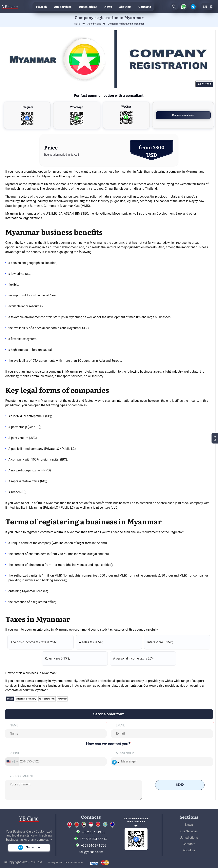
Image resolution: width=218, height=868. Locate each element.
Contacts (145, 7)
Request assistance (189, 115)
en (205, 6)
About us (125, 7)
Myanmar (63, 699)
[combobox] (12, 762)
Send (180, 785)
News (108, 7)
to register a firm (47, 699)
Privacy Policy (55, 863)
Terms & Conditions (74, 863)
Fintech (41, 7)
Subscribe (29, 848)
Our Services (63, 7)
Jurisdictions (88, 7)
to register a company (26, 699)
